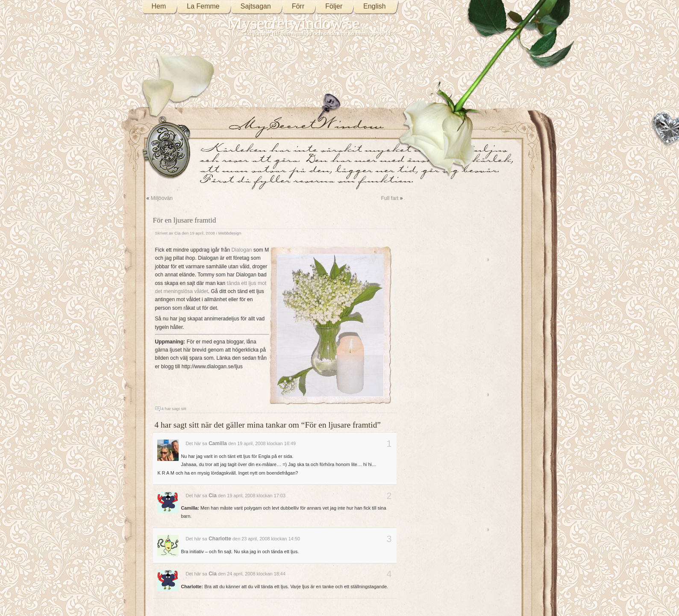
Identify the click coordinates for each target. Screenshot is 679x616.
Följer (334, 6)
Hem (159, 6)
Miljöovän (162, 198)
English (374, 6)
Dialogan (242, 250)
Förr (298, 6)
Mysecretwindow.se (294, 23)
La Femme (203, 6)
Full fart (390, 198)
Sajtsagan (256, 6)
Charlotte (220, 539)
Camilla (218, 443)
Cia (178, 233)
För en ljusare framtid (185, 220)
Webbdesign (230, 233)
